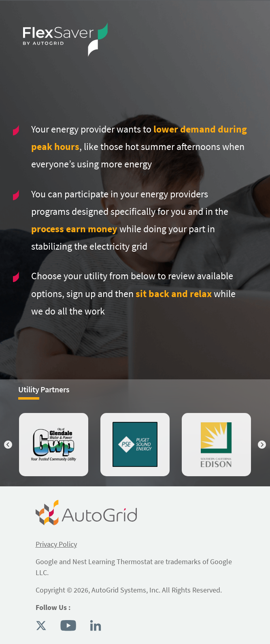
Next (262, 445)
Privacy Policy (56, 544)
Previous (8, 445)
